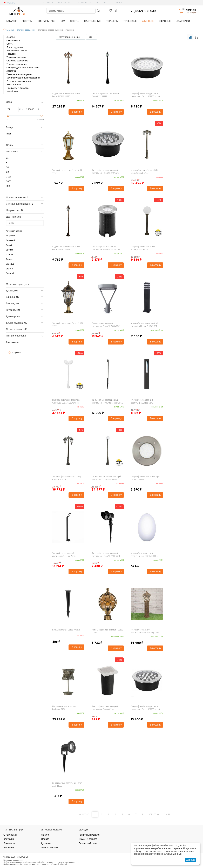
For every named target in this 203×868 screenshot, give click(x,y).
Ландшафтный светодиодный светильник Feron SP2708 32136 (145, 95)
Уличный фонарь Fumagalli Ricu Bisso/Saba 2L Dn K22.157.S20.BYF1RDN (146, 172)
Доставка (64, 2)
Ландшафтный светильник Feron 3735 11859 (67, 785)
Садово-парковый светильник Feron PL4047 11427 (66, 248)
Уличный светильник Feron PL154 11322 (68, 325)
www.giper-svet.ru (31, 864)
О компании (84, 2)
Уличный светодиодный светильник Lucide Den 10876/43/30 (142, 402)
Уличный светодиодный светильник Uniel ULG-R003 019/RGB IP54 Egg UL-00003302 (145, 555)
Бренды (120, 2)
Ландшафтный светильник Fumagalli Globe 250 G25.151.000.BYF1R (143, 249)
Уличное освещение (26, 30)
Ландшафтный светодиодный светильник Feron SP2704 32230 (106, 555)
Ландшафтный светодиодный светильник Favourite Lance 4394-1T (107, 402)
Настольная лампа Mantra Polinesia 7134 (64, 708)
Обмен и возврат (88, 839)
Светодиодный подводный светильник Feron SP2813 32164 (106, 248)
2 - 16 (167, 814)
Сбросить (15, 353)
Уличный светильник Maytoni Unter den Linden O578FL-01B (144, 325)
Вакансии (9, 848)
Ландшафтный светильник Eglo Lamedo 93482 (145, 478)
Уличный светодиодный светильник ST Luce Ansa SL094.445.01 (64, 555)
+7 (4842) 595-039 (142, 11)
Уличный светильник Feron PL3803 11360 (107, 631)
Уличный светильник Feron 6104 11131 (67, 172)
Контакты (103, 2)
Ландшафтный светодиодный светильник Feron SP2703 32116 (145, 708)
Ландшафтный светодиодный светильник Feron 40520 (105, 708)
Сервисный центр (88, 843)
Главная (10, 30)
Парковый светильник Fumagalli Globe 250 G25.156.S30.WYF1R (67, 401)
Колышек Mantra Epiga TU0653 (66, 630)
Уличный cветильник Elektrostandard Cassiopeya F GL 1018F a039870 (145, 632)
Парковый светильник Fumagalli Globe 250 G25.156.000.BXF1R (106, 478)
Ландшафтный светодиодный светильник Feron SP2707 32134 (106, 172)
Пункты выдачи (50, 848)
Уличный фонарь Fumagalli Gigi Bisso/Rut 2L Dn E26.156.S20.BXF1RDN (67, 478)
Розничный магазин (89, 835)
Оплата (48, 2)
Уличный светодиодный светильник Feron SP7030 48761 (106, 325)
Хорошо (191, 860)
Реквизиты (9, 843)
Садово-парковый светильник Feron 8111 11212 (105, 95)
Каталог (45, 835)
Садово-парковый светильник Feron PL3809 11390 (66, 95)
